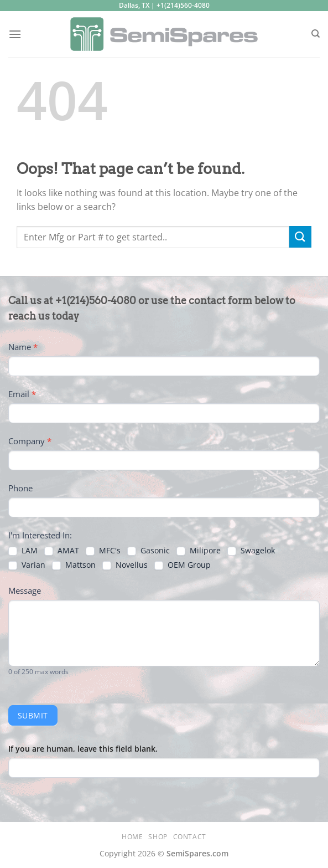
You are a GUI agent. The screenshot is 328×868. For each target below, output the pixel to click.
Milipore (199, 551)
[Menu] (15, 34)
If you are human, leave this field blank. (83, 749)
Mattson (74, 565)
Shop (158, 837)
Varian (27, 565)
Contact (190, 837)
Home (132, 837)
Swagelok (251, 551)
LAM (23, 551)
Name (23, 347)
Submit (33, 715)
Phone (20, 488)
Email (22, 394)
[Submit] (300, 237)
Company (30, 441)
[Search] (316, 34)
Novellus (125, 565)
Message (25, 590)
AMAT (62, 551)
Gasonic (149, 551)
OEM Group (183, 565)
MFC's (103, 551)
